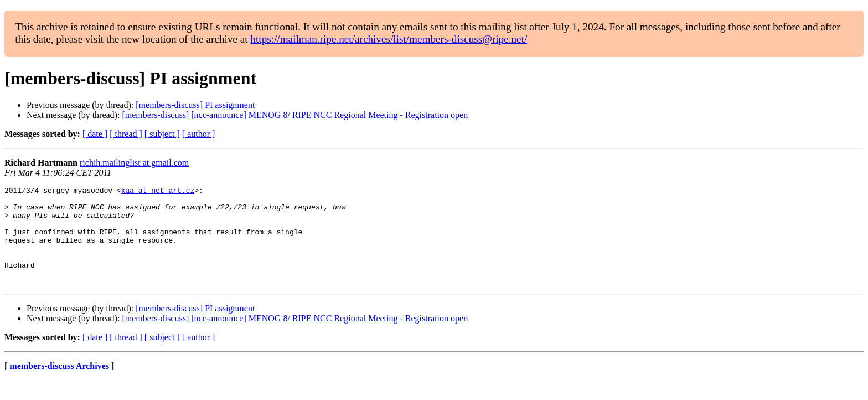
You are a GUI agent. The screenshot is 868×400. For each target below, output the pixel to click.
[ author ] (199, 134)
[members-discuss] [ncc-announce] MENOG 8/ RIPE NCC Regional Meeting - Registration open (295, 115)
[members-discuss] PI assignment (195, 105)
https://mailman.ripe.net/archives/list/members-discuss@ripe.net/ (389, 39)
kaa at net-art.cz (158, 192)
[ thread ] (126, 134)
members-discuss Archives (59, 386)
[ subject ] (162, 134)
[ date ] (95, 134)
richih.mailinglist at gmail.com (134, 163)
